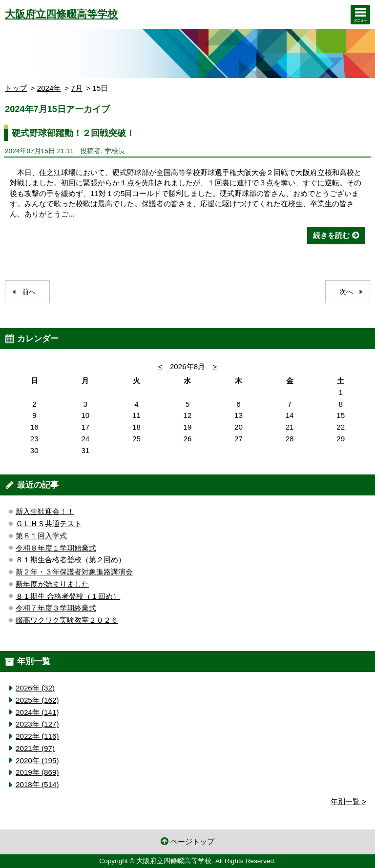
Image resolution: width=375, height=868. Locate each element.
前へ (29, 292)
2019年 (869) (37, 772)
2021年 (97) (35, 748)
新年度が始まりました (52, 584)
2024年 (49, 88)
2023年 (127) (37, 724)
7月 (76, 88)
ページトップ (192, 841)
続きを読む (331, 235)
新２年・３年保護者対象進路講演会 (74, 572)
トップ (16, 88)
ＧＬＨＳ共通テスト (49, 523)
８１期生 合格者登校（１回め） (68, 596)
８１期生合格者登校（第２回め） (71, 560)
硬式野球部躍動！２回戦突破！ (73, 133)
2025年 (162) (37, 700)
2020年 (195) (37, 760)
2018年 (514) (37, 784)
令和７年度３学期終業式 (56, 608)
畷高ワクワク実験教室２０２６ (67, 620)
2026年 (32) (35, 688)
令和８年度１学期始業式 (56, 548)
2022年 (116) (37, 736)
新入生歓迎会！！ (45, 511)
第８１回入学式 (41, 536)
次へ (346, 292)
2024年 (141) (37, 712)
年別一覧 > (348, 801)
